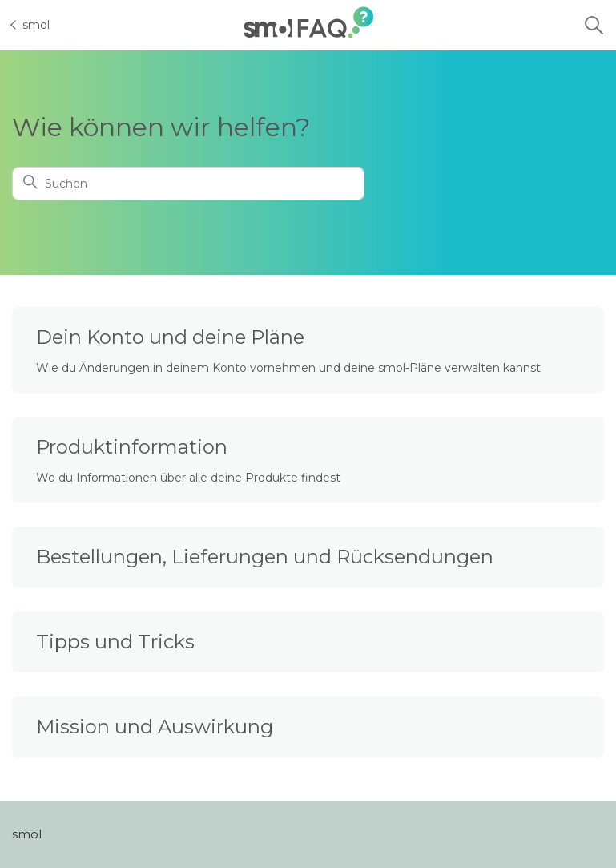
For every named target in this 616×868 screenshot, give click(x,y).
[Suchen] (188, 184)
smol (31, 25)
